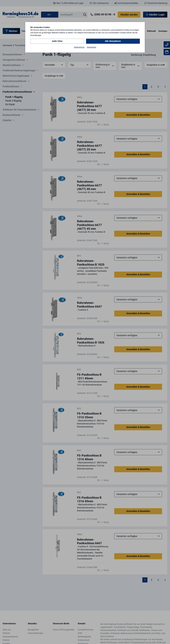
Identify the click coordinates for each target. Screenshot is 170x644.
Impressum (92, 47)
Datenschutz (79, 47)
